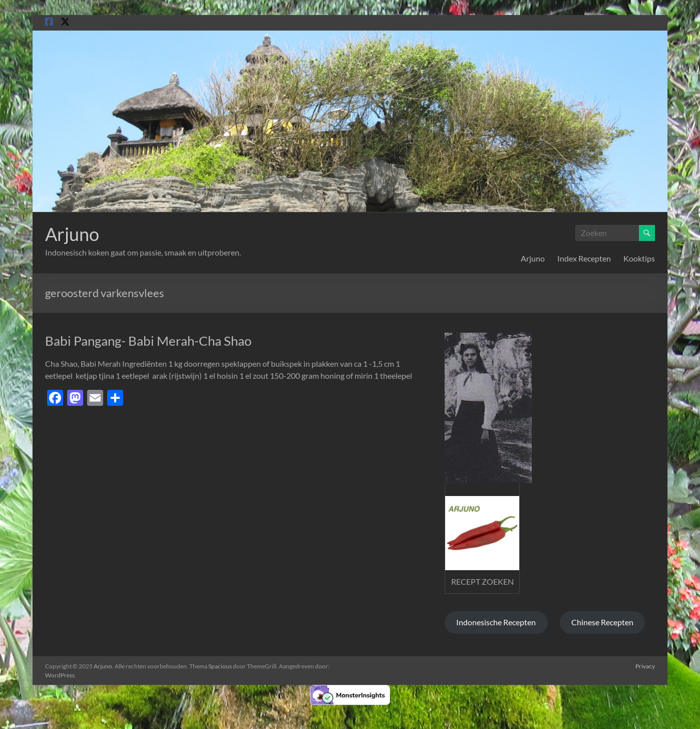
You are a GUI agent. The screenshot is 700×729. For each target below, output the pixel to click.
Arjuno (72, 234)
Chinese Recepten (602, 622)
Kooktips (639, 258)
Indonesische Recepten (496, 622)
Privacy (645, 666)
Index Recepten (584, 258)
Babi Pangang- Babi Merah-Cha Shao (148, 341)
